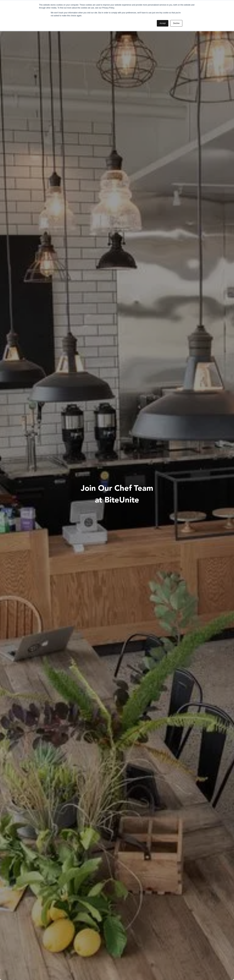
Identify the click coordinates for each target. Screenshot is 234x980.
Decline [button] (176, 23)
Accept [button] (163, 23)
